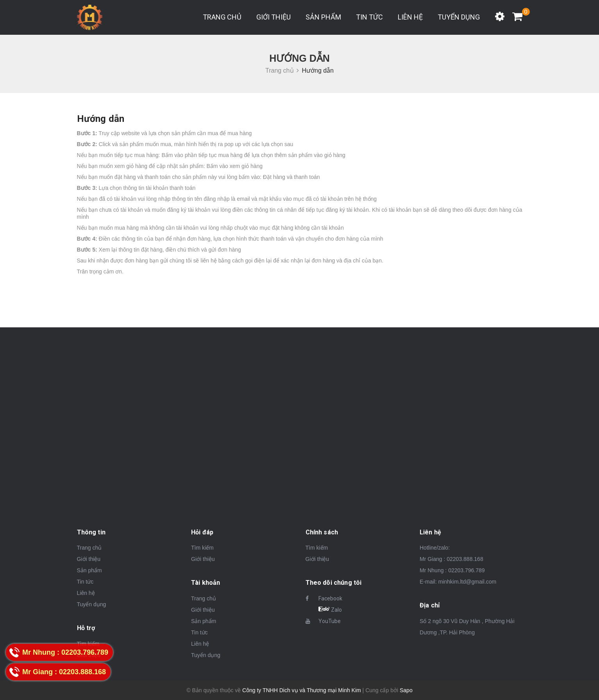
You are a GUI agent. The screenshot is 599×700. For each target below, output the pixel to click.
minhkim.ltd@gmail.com (467, 582)
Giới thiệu (274, 17)
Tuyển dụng (459, 17)
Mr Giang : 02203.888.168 (451, 559)
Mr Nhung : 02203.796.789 (452, 570)
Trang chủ (222, 17)
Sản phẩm (323, 17)
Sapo (406, 690)
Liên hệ (410, 17)
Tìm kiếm (202, 548)
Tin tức (369, 17)
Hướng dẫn (101, 119)
